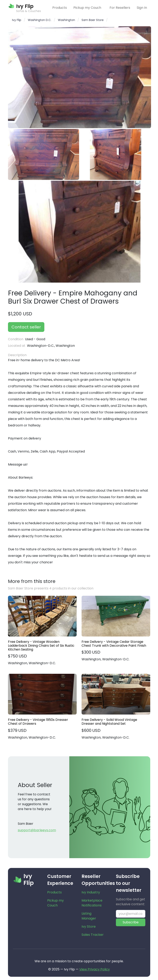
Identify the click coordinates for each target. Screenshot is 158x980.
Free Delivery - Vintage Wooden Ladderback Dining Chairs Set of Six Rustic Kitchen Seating (41, 646)
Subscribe (131, 922)
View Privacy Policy (95, 969)
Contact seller (26, 327)
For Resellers (120, 8)
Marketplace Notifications (92, 903)
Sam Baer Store (93, 20)
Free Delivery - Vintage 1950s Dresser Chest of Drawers (38, 722)
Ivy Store (89, 927)
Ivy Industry (91, 892)
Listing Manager (89, 916)
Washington (66, 20)
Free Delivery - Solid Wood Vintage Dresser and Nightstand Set (109, 722)
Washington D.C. (40, 20)
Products (60, 8)
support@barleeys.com (37, 830)
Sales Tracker (93, 935)
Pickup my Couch (87, 8)
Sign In (142, 8)
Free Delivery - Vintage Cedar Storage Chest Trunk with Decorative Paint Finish (114, 644)
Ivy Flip (17, 20)
